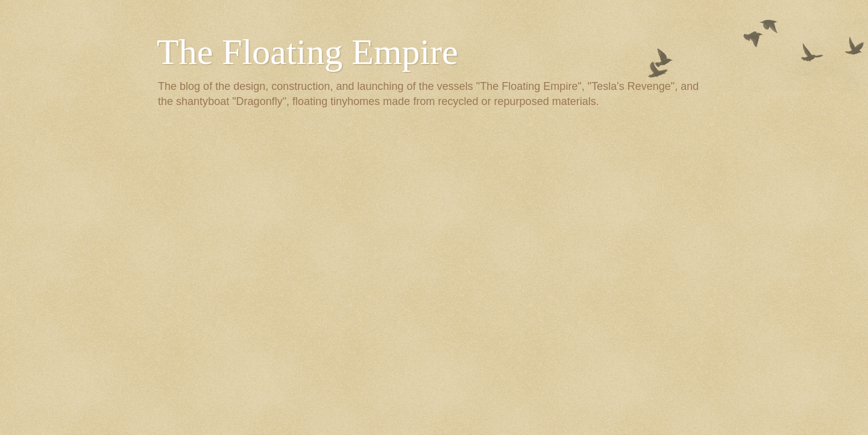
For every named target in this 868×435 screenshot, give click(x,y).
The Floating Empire (307, 52)
